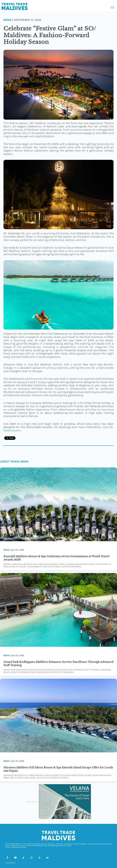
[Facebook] (7, 857)
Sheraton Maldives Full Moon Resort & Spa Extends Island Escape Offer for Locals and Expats (58, 769)
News (7, 20)
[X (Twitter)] (39, 857)
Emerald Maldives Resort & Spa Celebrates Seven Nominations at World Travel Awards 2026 (56, 558)
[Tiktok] (23, 857)
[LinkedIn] (47, 857)
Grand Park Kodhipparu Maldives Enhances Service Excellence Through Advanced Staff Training (58, 663)
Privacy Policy (10, 863)
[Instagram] (31, 857)
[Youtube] (15, 857)
